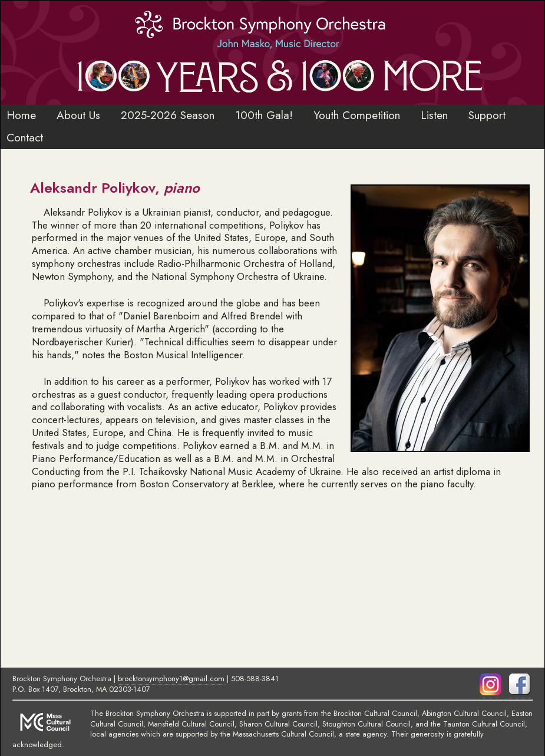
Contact (25, 137)
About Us (78, 115)
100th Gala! (264, 115)
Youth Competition (357, 115)
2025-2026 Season (168, 115)
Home (21, 115)
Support (487, 115)
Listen (434, 115)
